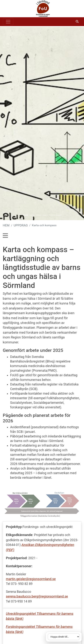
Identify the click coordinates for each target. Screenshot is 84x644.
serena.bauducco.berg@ (23, 596)
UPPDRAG (21, 225)
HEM (6, 225)
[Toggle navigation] (8, 22)
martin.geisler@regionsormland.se (31, 579)
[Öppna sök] (77, 22)
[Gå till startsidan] (41, 9)
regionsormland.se (54, 596)
